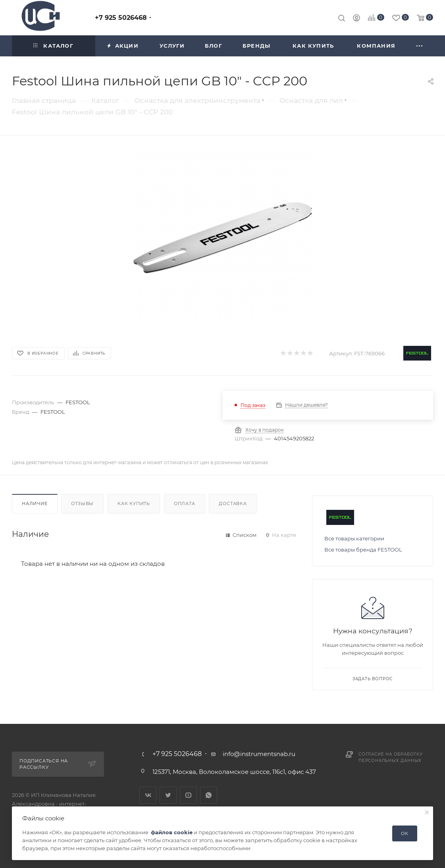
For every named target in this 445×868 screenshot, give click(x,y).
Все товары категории (354, 538)
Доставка (233, 503)
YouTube (188, 795)
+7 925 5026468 (121, 18)
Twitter (168, 795)
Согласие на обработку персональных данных (391, 757)
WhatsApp (209, 795)
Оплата (185, 503)
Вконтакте (148, 795)
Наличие (35, 503)
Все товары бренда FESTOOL (363, 550)
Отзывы (82, 503)
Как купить (134, 503)
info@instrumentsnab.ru (259, 754)
